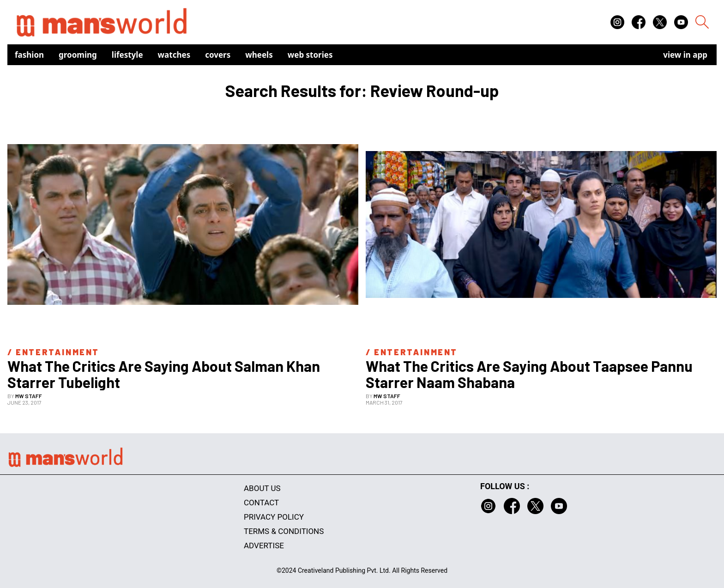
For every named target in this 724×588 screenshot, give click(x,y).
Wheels (259, 55)
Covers (218, 55)
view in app (685, 55)
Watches (174, 55)
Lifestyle (127, 55)
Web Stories (310, 55)
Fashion (29, 55)
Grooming (78, 55)
